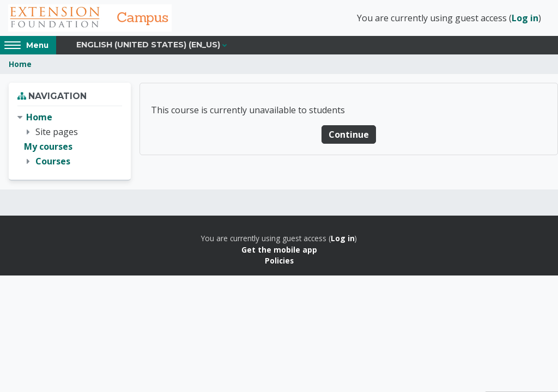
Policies (279, 261)
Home (20, 64)
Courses (53, 161)
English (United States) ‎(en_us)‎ (148, 45)
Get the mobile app (279, 250)
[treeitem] (70, 140)
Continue (349, 134)
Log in (525, 18)
